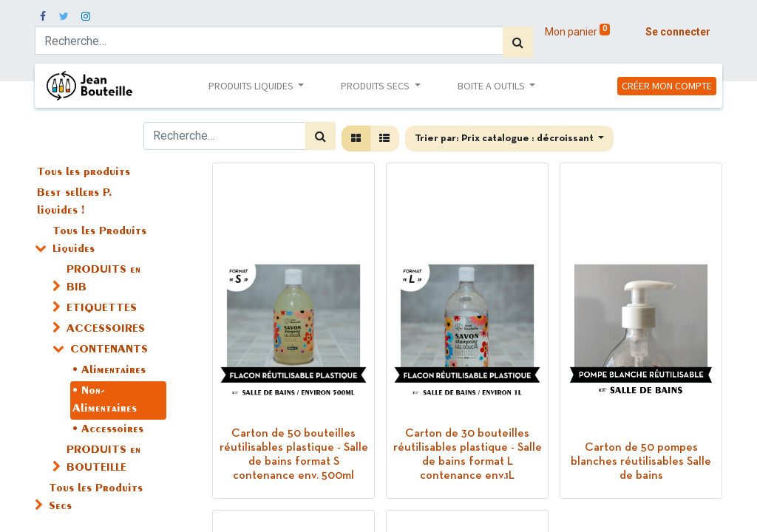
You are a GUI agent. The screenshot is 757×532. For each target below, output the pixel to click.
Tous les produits (84, 173)
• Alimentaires (109, 371)
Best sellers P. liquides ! (75, 202)
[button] (510, 139)
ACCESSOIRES (106, 330)
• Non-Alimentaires (105, 400)
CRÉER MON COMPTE (667, 86)
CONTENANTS (109, 350)
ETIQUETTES (102, 309)
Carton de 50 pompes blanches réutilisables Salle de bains (641, 462)
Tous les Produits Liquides (99, 241)
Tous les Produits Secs (96, 498)
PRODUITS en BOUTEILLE (103, 460)
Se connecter (678, 32)
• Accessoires (108, 430)
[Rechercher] (518, 42)
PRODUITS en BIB (103, 279)
